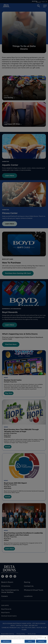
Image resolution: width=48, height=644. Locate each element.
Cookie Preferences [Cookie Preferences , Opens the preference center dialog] (6, 641)
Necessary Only (41, 641)
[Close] (45, 638)
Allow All (30, 641)
